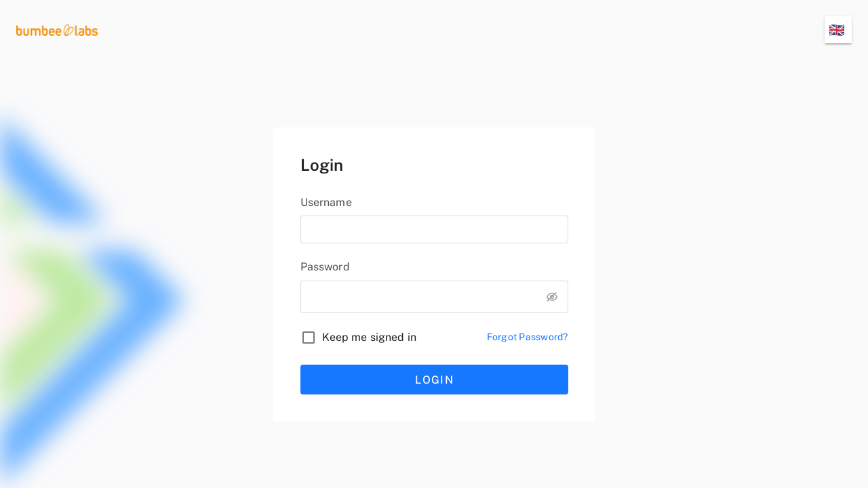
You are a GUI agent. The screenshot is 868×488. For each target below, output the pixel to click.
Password (325, 267)
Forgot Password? (528, 337)
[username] (434, 229)
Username (326, 202)
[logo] (57, 29)
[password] (418, 294)
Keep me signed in (370, 337)
